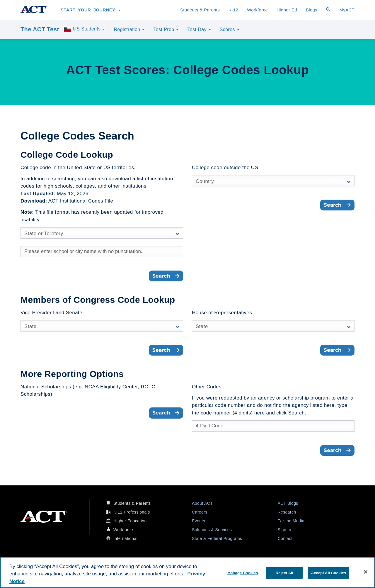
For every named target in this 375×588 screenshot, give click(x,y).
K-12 (233, 10)
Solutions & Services (212, 530)
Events (198, 521)
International (125, 538)
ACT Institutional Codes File (81, 201)
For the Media (291, 521)
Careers (200, 512)
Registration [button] (129, 29)
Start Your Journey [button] (91, 10)
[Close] (366, 572)
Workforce (257, 10)
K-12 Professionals (132, 512)
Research (287, 512)
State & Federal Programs (217, 538)
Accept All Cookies (329, 573)
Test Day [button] (199, 29)
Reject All (284, 573)
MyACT (347, 10)
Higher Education (130, 521)
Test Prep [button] (166, 29)
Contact (285, 538)
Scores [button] (230, 29)
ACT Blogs (288, 503)
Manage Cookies (243, 573)
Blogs (312, 10)
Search (166, 276)
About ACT (202, 503)
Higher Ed (287, 10)
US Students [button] (84, 29)
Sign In (284, 530)
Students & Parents (200, 10)
